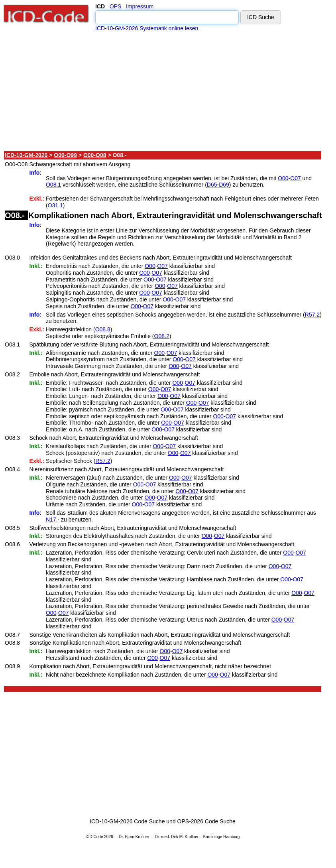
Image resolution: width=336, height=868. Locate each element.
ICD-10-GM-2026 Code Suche (127, 821)
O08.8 (103, 329)
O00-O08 (95, 155)
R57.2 (312, 315)
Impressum (140, 6)
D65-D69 (218, 185)
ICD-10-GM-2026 (26, 155)
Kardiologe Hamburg (222, 837)
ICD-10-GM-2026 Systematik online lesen (147, 28)
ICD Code (94, 837)
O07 (295, 178)
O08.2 (162, 336)
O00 (283, 178)
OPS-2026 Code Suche (206, 821)
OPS (116, 6)
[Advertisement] (163, 91)
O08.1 (53, 185)
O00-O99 (65, 155)
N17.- (53, 520)
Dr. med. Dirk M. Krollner (177, 837)
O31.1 (55, 205)
